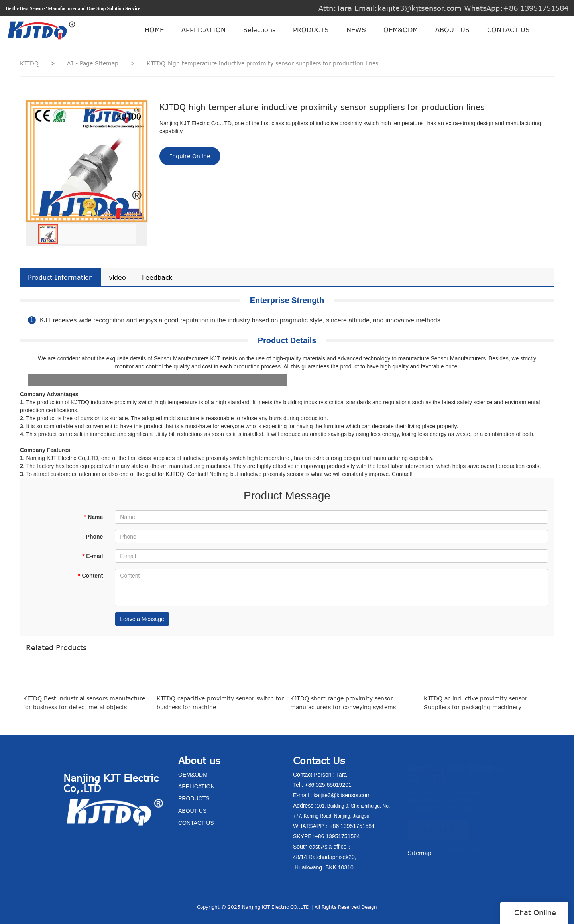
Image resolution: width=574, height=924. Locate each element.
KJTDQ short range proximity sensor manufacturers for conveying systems (343, 710)
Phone (95, 537)
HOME (154, 30)
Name (93, 517)
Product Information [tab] (60, 277)
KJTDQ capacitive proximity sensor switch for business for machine (220, 710)
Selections (259, 30)
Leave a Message (142, 619)
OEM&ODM (401, 30)
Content (90, 576)
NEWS (356, 30)
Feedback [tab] (157, 277)
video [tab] (117, 277)
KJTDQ (29, 63)
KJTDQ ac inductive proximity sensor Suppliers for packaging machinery (476, 710)
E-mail (92, 556)
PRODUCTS (311, 30)
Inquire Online (190, 156)
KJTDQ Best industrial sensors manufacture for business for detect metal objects (84, 710)
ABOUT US (452, 30)
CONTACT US (508, 30)
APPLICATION (203, 30)
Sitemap (420, 853)
